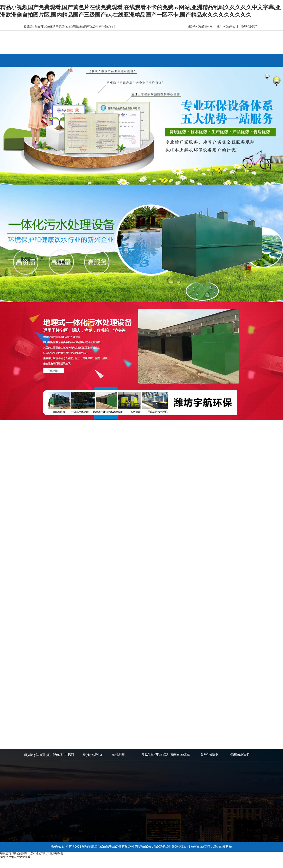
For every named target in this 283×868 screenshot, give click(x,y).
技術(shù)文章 (181, 754)
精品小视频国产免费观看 (15, 857)
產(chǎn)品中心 (226, 26)
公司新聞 (118, 754)
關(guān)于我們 (63, 754)
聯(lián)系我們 (249, 26)
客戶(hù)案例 (209, 754)
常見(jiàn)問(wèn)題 (155, 754)
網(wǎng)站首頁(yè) (200, 26)
